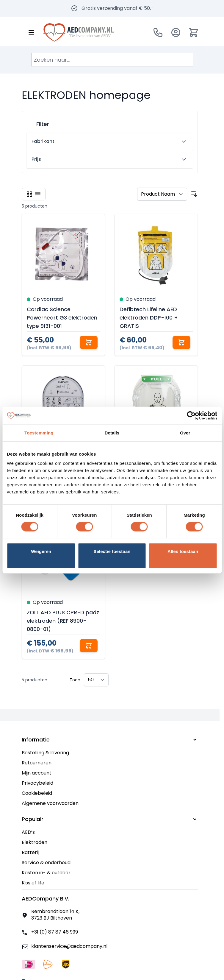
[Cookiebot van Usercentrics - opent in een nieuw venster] (191, 415)
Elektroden (35, 842)
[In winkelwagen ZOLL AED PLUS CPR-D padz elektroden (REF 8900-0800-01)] (89, 646)
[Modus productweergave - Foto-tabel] (29, 194)
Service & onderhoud (46, 863)
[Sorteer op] (162, 194)
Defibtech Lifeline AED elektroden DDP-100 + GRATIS (149, 318)
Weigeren (41, 551)
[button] (110, 122)
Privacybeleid (37, 783)
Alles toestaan (183, 551)
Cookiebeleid (37, 793)
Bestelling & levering (45, 753)
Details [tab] (112, 433)
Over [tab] (185, 433)
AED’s (28, 832)
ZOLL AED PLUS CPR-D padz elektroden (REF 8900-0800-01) (63, 621)
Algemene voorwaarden (50, 803)
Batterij (30, 852)
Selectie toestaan (112, 551)
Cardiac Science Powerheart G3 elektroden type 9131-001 (62, 318)
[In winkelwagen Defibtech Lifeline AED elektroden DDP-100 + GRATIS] (181, 342)
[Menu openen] (31, 32)
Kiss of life (33, 883)
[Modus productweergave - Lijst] (38, 194)
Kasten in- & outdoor (46, 873)
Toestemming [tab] (39, 433)
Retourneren (37, 763)
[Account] (176, 32)
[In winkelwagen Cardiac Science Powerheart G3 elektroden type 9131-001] (89, 342)
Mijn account (37, 773)
